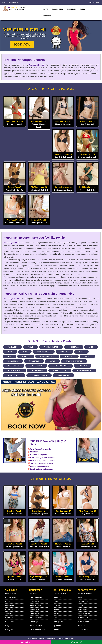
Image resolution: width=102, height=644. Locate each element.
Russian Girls (57, 9)
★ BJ (91, 347)
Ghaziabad (9, 605)
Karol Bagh (34, 622)
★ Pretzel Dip (63, 375)
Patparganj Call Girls (11, 299)
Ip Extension (59, 626)
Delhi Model (71, 9)
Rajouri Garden (60, 593)
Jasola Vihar (83, 630)
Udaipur (57, 605)
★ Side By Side (14, 366)
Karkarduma (34, 613)
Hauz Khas (58, 613)
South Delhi (10, 613)
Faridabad (47, 16)
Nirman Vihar (35, 609)
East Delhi (9, 618)
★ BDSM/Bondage (51, 347)
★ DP (25, 352)
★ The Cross (37, 371)
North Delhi (10, 622)
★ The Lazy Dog (60, 371)
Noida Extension (12, 597)
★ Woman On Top (84, 371)
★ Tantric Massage (74, 361)
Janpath (57, 630)
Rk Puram (82, 626)
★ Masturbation (47, 356)
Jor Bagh (33, 593)
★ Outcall (69, 356)
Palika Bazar (83, 618)
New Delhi (9, 609)
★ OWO (87, 356)
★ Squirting (34, 361)
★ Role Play (13, 361)
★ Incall (26, 356)
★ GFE (81, 352)
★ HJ (10, 356)
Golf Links (58, 618)
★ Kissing (83, 366)
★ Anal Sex (12, 347)
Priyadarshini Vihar (37, 618)
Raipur (8, 601)
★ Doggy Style (14, 375)
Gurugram (9, 630)
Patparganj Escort (10, 243)
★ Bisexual (74, 347)
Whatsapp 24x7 (94, 2)
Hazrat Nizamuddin (86, 593)
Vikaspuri (57, 601)
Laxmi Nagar (35, 601)
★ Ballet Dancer (61, 366)
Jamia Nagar (83, 601)
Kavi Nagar (83, 609)
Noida (82, 9)
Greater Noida (11, 593)
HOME (46, 9)
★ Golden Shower (39, 375)
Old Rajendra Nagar (37, 630)
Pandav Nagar (84, 622)
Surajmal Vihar (35, 605)
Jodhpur (57, 609)
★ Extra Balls (44, 352)
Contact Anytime (13, 2)
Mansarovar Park (85, 613)
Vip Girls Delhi (52, 638)
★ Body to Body (14, 371)
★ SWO (52, 361)
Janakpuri (58, 597)
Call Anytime (26, 642)
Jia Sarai (82, 605)
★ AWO (30, 347)
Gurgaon (9, 626)
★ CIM (10, 352)
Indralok (81, 597)
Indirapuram (59, 622)
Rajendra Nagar (36, 626)
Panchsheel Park (36, 597)
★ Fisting (64, 352)
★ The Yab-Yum (36, 366)
